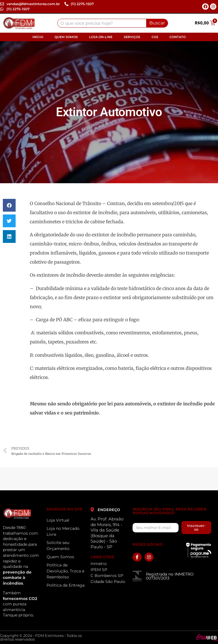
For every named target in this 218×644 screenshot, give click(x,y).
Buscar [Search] (157, 23)
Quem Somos (66, 37)
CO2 (155, 37)
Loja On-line (101, 37)
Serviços (132, 37)
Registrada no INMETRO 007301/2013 (170, 576)
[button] (9, 205)
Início (38, 37)
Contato (178, 37)
